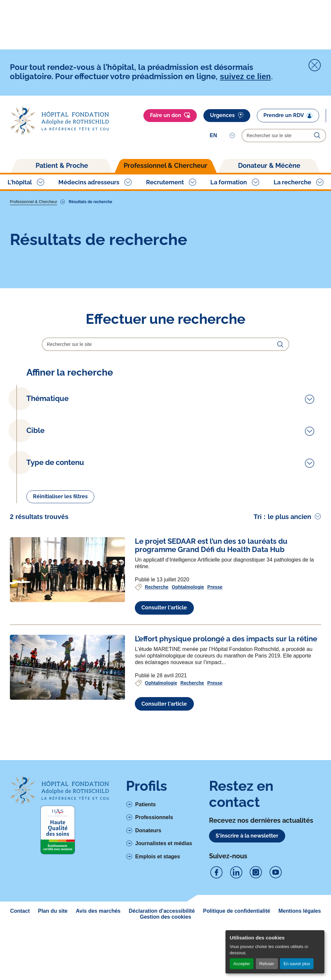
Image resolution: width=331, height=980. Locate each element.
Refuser (267, 964)
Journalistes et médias (164, 896)
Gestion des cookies (165, 970)
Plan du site (53, 964)
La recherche (292, 182)
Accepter (242, 964)
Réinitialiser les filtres (60, 550)
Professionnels (154, 870)
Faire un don (170, 115)
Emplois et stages (158, 909)
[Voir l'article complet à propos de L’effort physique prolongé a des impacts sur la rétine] (67, 720)
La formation (229, 182)
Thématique (47, 398)
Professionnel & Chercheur (165, 166)
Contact (20, 964)
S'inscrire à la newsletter (247, 888)
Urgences (227, 115)
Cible (35, 464)
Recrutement (165, 182)
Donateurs (148, 883)
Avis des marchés (98, 964)
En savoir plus (297, 964)
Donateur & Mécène (269, 166)
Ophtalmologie (188, 640)
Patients (145, 857)
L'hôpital (20, 182)
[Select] (222, 136)
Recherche (157, 640)
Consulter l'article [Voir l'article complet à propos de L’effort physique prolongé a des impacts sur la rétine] (164, 757)
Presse (215, 640)
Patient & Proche (62, 166)
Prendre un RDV (288, 115)
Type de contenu (55, 506)
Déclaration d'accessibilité (162, 964)
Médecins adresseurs (89, 182)
